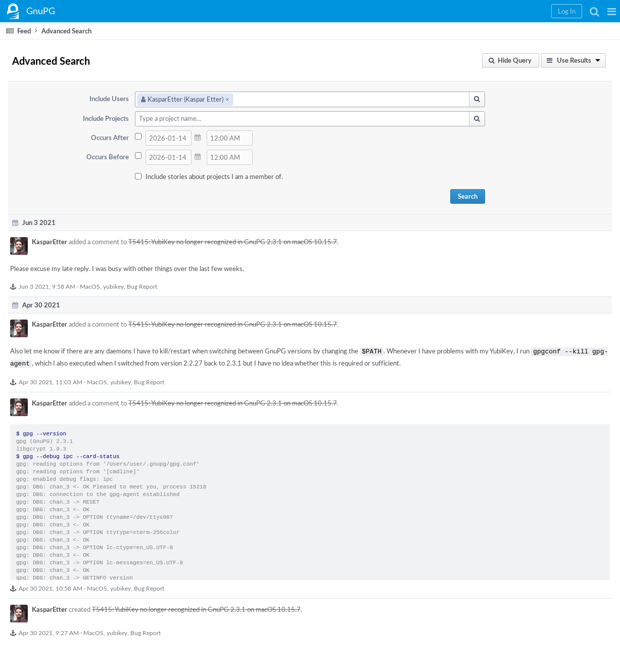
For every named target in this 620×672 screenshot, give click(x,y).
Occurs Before (108, 157)
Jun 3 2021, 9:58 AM (47, 286)
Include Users (109, 99)
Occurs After (110, 138)
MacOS (90, 286)
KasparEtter (50, 242)
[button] (612, 11)
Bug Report (142, 286)
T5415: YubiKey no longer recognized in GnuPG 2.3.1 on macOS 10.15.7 (233, 242)
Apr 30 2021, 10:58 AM (51, 586)
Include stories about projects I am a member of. (214, 176)
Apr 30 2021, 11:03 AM (51, 380)
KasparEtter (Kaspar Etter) (185, 99)
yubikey (113, 286)
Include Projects (106, 118)
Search (468, 196)
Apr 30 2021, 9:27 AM (49, 631)
